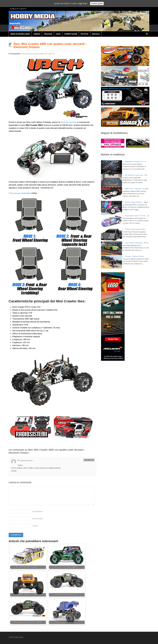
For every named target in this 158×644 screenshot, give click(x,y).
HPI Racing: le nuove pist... (134, 175)
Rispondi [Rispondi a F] (88, 460)
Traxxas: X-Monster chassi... (135, 256)
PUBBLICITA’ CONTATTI (18, 9)
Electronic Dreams (28, 54)
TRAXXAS (48, 34)
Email (38, 519)
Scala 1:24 (52, 54)
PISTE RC (85, 34)
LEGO (58, 34)
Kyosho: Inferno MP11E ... (134, 202)
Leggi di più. (83, 3)
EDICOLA (96, 34)
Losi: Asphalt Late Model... (134, 243)
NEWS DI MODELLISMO (20, 34)
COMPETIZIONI (71, 34)
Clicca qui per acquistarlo (20, 193)
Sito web (35, 526)
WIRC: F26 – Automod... (133, 189)
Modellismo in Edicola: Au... (135, 162)
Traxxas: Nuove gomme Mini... (136, 229)
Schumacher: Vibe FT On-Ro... (136, 216)
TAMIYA (37, 34)
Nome (38, 512)
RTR (46, 54)
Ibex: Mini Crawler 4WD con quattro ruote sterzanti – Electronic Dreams (50, 45)
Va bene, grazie (97, 4)
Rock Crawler (39, 54)
